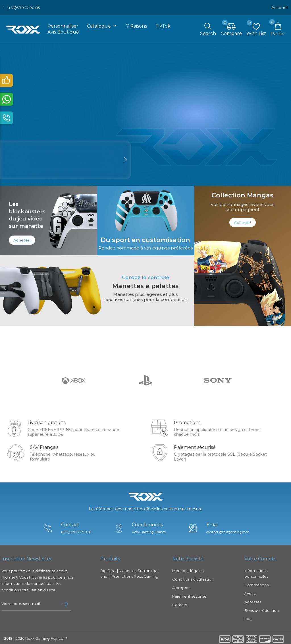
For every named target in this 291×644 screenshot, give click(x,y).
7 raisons (137, 25)
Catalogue (102, 25)
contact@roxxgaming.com (229, 530)
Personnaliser (63, 25)
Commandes (256, 583)
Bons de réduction (262, 609)
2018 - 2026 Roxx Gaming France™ (36, 637)
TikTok (163, 25)
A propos (181, 586)
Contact (180, 603)
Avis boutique (63, 31)
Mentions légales (188, 569)
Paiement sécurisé (189, 595)
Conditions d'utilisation (193, 577)
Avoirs (250, 592)
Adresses (253, 600)
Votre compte (260, 557)
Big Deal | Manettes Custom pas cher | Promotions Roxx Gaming (130, 572)
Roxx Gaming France (148, 530)
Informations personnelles (256, 572)
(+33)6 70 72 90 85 (24, 7)
